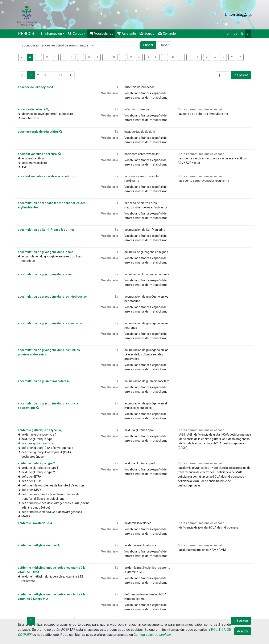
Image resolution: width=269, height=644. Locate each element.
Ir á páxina (241, 75)
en (229, 34)
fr (242, 34)
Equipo (147, 34)
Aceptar (243, 631)
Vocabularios (101, 34)
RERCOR (26, 34)
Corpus (75, 34)
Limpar (164, 45)
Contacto (167, 34)
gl (248, 34)
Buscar (148, 45)
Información (51, 34)
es (236, 34)
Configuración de (152, 635)
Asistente (126, 34)
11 (61, 75)
